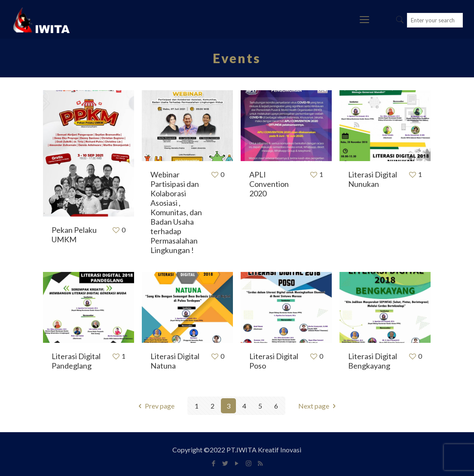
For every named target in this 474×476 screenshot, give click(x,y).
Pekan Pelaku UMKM (74, 235)
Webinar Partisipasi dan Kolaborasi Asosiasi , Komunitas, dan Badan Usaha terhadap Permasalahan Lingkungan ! (176, 212)
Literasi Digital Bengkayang (373, 361)
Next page (318, 406)
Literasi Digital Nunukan (373, 179)
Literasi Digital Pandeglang (76, 361)
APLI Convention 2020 (269, 184)
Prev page (155, 406)
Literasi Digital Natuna (175, 361)
